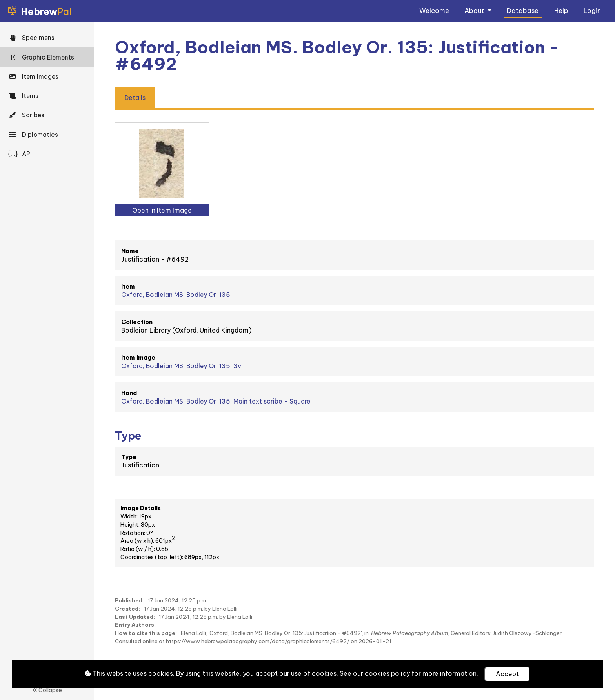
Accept (507, 674)
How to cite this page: (146, 633)
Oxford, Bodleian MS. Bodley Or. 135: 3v (181, 366)
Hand (129, 393)
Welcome (434, 10)
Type (129, 457)
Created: (127, 609)
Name (130, 251)
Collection (137, 322)
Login (592, 10)
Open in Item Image (162, 210)
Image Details (141, 508)
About (475, 10)
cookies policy (387, 673)
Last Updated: (135, 617)
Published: (129, 600)
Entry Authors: (135, 625)
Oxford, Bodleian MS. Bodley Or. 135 (176, 295)
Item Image (138, 357)
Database (523, 10)
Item (128, 286)
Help (561, 10)
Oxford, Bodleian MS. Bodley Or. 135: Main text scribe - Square (216, 401)
